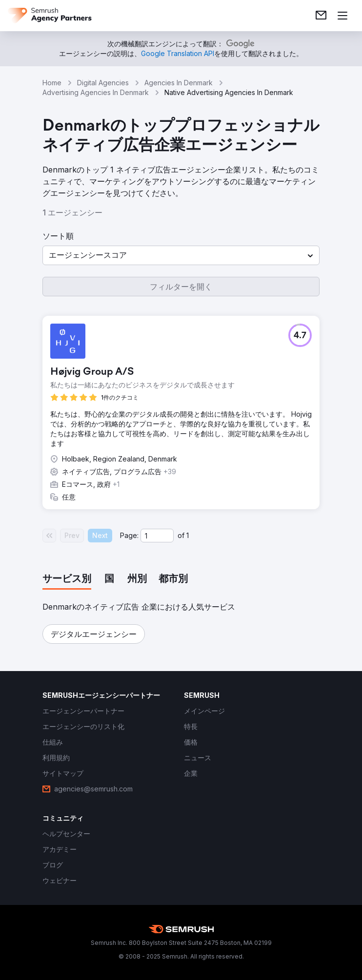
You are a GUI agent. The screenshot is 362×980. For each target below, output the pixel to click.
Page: (129, 535)
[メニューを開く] (342, 16)
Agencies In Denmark (179, 83)
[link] (321, 16)
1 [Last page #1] (188, 535)
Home (52, 83)
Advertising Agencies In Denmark (96, 92)
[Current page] (157, 536)
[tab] (67, 579)
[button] (181, 255)
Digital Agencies (103, 83)
